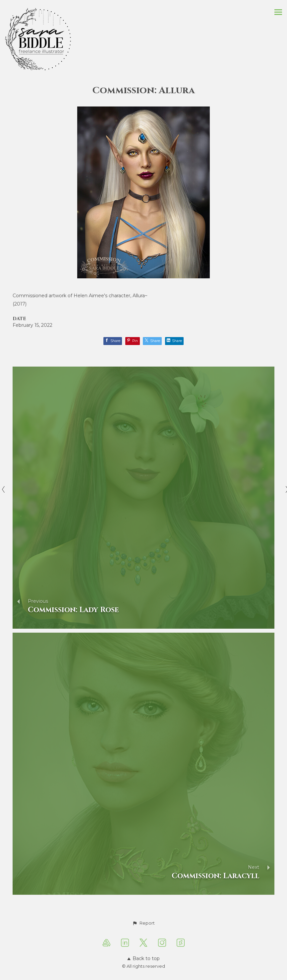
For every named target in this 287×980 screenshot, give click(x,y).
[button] (143, 923)
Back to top (143, 958)
